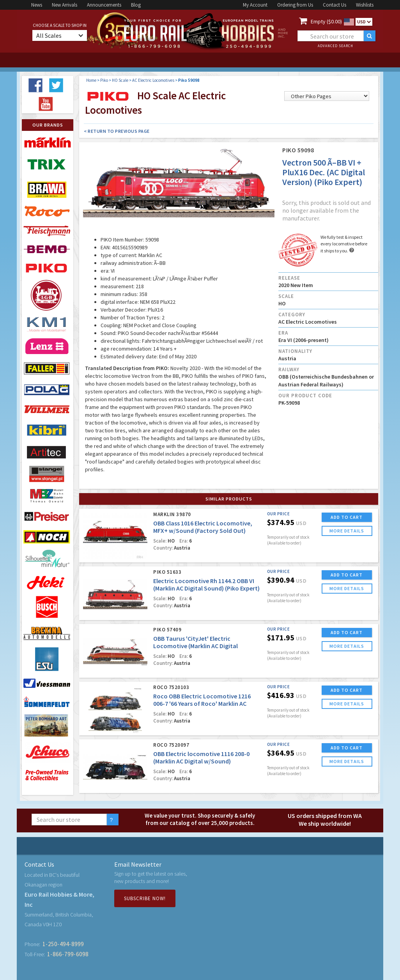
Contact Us (335, 5)
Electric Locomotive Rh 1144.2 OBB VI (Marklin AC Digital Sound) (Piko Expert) (206, 584)
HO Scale (120, 80)
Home (91, 80)
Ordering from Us (295, 5)
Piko (104, 80)
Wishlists (365, 5)
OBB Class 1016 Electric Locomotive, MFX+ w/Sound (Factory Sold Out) (203, 527)
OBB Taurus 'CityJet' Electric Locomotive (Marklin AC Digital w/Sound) (196, 646)
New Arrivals (65, 5)
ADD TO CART (347, 517)
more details (347, 531)
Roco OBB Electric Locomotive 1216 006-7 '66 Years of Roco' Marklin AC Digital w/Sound (202, 703)
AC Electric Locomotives (153, 80)
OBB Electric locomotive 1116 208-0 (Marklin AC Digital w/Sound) (201, 757)
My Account (255, 5)
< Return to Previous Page (117, 131)
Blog (136, 5)
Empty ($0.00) (326, 21)
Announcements (104, 5)
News (37, 5)
